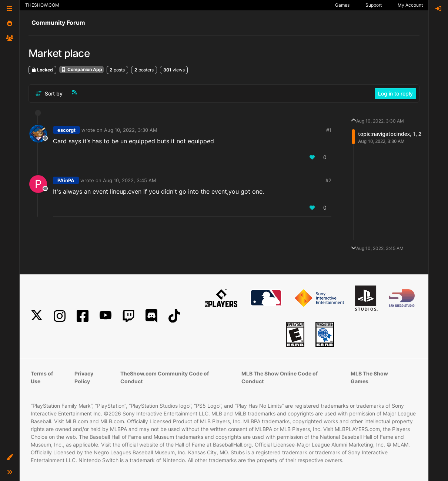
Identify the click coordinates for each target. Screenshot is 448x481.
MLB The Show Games (369, 377)
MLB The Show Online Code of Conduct (280, 377)
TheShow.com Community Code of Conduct (165, 377)
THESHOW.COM (42, 5)
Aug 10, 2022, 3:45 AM (130, 180)
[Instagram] (60, 316)
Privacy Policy (84, 377)
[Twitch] (128, 316)
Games (342, 5)
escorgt (66, 130)
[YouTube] (106, 316)
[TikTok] (174, 316)
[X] (37, 316)
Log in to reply (395, 93)
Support (374, 5)
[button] (10, 457)
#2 (328, 180)
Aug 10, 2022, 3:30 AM (131, 130)
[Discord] (151, 316)
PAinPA (66, 180)
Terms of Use (42, 377)
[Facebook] (83, 316)
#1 (329, 130)
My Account (410, 5)
